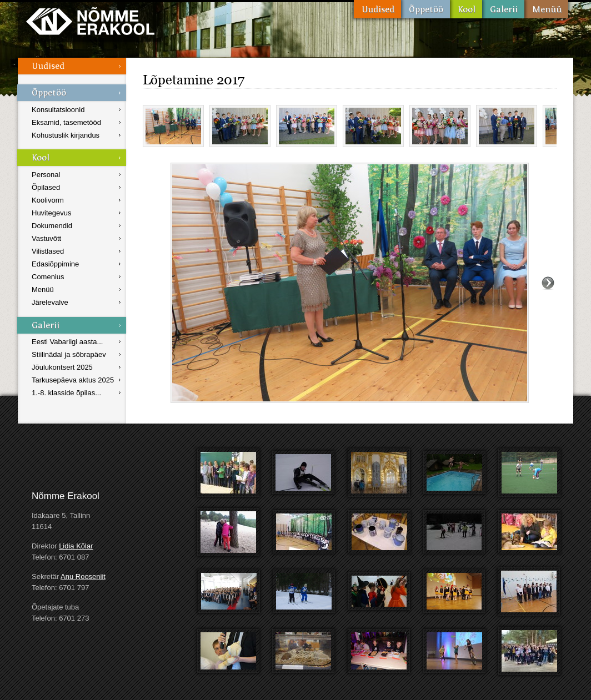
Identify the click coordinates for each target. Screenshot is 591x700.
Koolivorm (48, 200)
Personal (46, 175)
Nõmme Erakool (90, 21)
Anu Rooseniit (83, 576)
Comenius (48, 277)
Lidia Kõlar (76, 546)
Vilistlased (48, 251)
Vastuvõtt (46, 238)
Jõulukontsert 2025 (62, 367)
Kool (466, 9)
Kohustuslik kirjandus (66, 135)
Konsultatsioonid (58, 110)
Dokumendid (52, 226)
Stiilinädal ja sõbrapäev (69, 354)
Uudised (377, 9)
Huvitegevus (52, 213)
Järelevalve (50, 302)
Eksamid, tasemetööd (66, 122)
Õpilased (46, 187)
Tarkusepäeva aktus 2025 (73, 380)
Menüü (546, 9)
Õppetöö (425, 9)
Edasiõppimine (55, 264)
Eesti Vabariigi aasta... (67, 342)
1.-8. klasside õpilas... (66, 393)
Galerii (503, 9)
